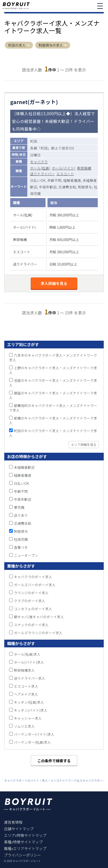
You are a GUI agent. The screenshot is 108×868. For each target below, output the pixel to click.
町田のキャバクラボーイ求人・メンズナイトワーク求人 (53, 433)
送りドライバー (42, 174)
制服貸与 (21, 531)
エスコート (65, 174)
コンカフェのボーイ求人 (33, 609)
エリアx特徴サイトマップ (25, 835)
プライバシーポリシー (22, 855)
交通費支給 (23, 523)
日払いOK (21, 483)
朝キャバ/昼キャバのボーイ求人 (39, 617)
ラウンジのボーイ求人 (31, 593)
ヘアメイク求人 (26, 694)
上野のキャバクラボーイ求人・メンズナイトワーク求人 (53, 370)
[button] (28, 45)
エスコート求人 (26, 686)
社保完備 (21, 539)
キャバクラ (39, 162)
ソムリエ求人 (24, 726)
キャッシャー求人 (28, 718)
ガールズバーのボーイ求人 (35, 585)
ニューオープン (26, 555)
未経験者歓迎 (24, 467)
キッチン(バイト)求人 (31, 710)
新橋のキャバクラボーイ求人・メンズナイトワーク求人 (53, 420)
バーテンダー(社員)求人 (32, 742)
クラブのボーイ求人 (30, 601)
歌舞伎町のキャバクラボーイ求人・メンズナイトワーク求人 (53, 408)
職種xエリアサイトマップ (25, 848)
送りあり (21, 515)
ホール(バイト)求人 (29, 662)
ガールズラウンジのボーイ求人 (38, 633)
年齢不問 (21, 491)
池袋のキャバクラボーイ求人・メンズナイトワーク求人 (53, 383)
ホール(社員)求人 (27, 654)
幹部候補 (84, 168)
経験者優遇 (23, 475)
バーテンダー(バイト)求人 (34, 734)
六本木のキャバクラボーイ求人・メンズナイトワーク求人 (53, 357)
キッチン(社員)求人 (29, 702)
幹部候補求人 (24, 670)
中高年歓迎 (23, 499)
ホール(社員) (40, 168)
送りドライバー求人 (30, 678)
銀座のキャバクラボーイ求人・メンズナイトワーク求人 (53, 395)
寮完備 (19, 507)
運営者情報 (13, 822)
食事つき (21, 547)
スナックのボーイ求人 (31, 625)
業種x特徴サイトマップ (23, 842)
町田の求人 (17, 45)
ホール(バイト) (64, 168)
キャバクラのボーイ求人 (33, 577)
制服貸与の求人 (51, 45)
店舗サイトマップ (19, 829)
